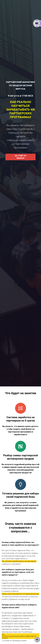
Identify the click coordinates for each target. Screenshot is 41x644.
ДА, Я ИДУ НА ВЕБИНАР (21, 157)
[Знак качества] (37, 640)
